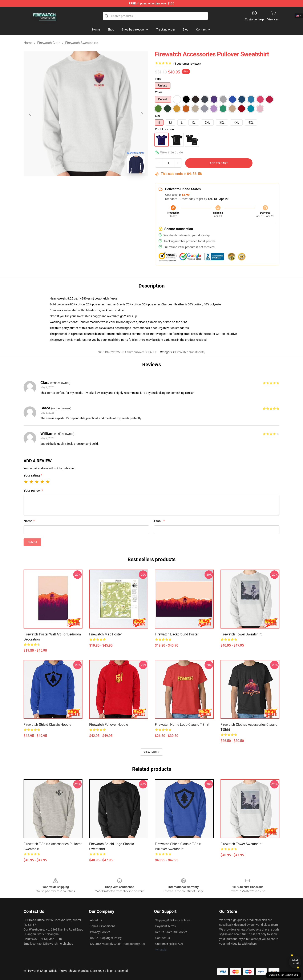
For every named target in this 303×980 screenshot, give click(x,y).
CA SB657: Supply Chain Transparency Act (118, 944)
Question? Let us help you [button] (283, 975)
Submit (32, 542)
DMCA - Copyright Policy (106, 938)
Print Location (164, 129)
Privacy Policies (100, 932)
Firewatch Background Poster (177, 634)
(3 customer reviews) (187, 64)
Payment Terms (165, 926)
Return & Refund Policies (171, 932)
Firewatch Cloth (49, 43)
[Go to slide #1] (75, 186)
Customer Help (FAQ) (169, 944)
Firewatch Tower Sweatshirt (241, 634)
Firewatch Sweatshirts (82, 43)
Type (158, 79)
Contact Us (163, 938)
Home (28, 43)
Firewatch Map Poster (105, 634)
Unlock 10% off (295, 962)
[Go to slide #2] (97, 186)
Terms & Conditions (103, 926)
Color (158, 92)
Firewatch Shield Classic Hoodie (47, 725)
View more (152, 752)
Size (158, 116)
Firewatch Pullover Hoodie (109, 725)
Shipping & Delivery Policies (173, 920)
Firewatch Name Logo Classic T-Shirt (182, 725)
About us (96, 920)
